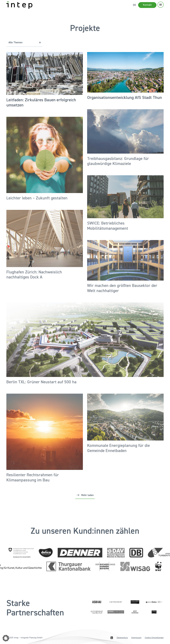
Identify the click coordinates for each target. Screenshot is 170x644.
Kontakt (147, 5)
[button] (6, 638)
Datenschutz (122, 638)
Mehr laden (87, 495)
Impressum (136, 638)
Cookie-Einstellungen (154, 638)
